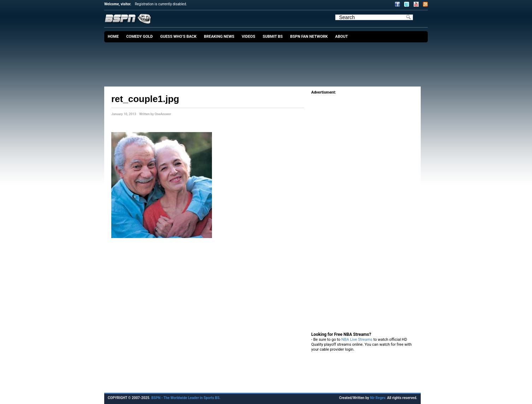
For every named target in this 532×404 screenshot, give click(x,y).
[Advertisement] (268, 62)
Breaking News (219, 37)
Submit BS (273, 37)
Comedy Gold (139, 37)
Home (113, 37)
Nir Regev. (378, 398)
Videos (248, 37)
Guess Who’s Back (178, 37)
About (342, 37)
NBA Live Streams (357, 340)
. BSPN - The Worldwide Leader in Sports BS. (185, 398)
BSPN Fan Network (309, 37)
